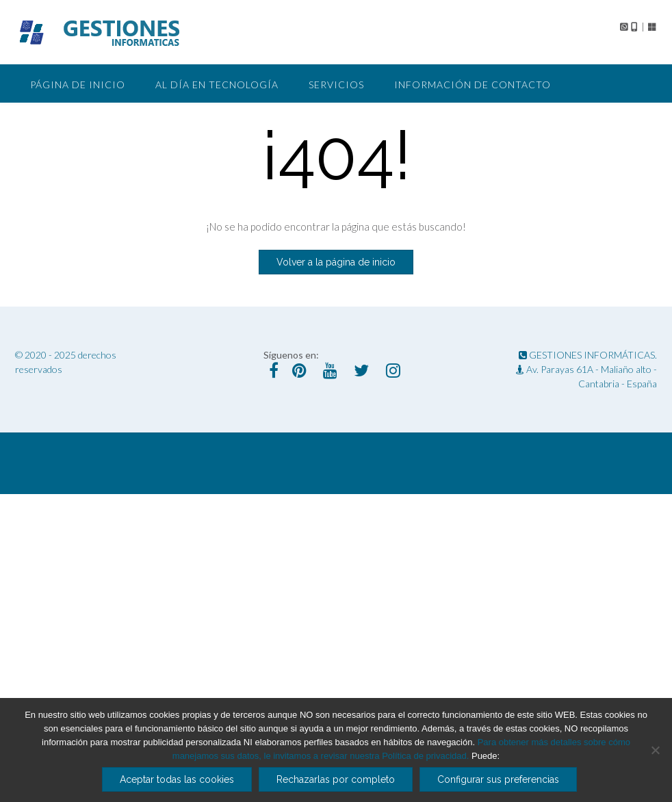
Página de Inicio (78, 85)
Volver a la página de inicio (336, 262)
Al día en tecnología (217, 85)
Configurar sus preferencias (498, 779)
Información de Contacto (473, 85)
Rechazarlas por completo (336, 779)
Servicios (336, 85)
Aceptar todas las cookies (177, 779)
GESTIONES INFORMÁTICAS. (588, 355)
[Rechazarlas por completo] (655, 750)
